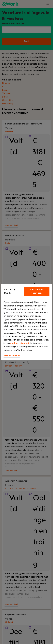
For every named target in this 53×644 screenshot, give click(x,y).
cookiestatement (20, 343)
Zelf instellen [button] (12, 356)
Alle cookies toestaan (36, 291)
